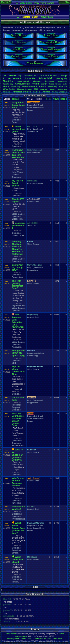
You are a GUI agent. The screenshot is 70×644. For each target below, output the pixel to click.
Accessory (62, 81)
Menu (6, 2)
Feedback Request (17, 406)
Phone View (26, 639)
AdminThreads (55, 84)
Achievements (22, 84)
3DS (40, 75)
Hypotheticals (19, 519)
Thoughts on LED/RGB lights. (19, 353)
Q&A (14, 579)
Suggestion (17, 277)
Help (14, 172)
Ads (65, 84)
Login (35, 17)
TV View (47, 639)
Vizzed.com (26, 3)
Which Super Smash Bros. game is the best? (19, 528)
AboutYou (8, 81)
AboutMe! (45, 78)
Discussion (17, 219)
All (65, 87)
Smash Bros (18, 446)
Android (37, 92)
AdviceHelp (52, 87)
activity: (44, 84)
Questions (17, 441)
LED (14, 363)
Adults (6, 86)
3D (35, 76)
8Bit (45, 76)
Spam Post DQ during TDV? (18, 267)
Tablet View (37, 639)
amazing (44, 89)
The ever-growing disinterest (17, 283)
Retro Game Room (35, 183)
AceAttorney (8, 84)
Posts (49, 99)
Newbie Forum (33, 152)
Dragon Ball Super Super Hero (18, 105)
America (62, 89)
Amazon (53, 89)
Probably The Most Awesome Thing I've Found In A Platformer (18, 248)
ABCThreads (14, 78)
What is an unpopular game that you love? (17, 455)
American (6, 92)
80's (55, 76)
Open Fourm (17, 581)
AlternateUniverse (24, 89)
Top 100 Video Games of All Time (19, 370)
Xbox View (57, 639)
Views (56, 99)
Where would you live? (19, 508)
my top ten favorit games (17, 183)
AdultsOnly (16, 87)
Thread (15, 99)
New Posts (47, 17)
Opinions (16, 120)
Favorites (16, 503)
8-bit (50, 76)
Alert (61, 87)
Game (15, 235)
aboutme (37, 81)
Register (25, 17)
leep (64, 76)
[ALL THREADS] (12, 76)
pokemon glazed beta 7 (18, 226)
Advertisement (30, 86)
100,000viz (28, 76)
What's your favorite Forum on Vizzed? (18, 482)
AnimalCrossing (59, 92)
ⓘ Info (64, 2)
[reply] (15, 288)
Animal (46, 92)
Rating (64, 99)
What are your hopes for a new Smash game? (18, 418)
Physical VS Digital (18, 200)
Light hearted (18, 306)
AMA (36, 89)
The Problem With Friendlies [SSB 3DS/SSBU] (18, 321)
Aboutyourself (23, 81)
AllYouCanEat (9, 89)
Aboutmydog (61, 79)
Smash (15, 553)
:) (58, 76)
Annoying (17, 347)
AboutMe (30, 78)
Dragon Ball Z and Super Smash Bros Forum (35, 108)
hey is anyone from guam (18, 129)
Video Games (17, 173)
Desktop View (13, 639)
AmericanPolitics (22, 92)
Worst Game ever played (18, 559)
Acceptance (49, 81)
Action (35, 84)
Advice (43, 86)
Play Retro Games (44, 3)
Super (15, 122)
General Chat (33, 202)
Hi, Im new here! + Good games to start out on (19, 154)
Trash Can (32, 226)
